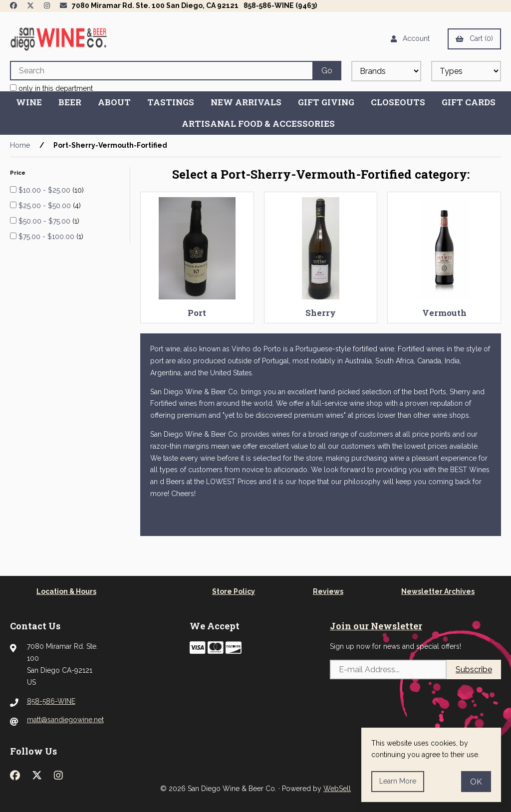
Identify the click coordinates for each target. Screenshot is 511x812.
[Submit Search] (327, 71)
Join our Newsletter (376, 626)
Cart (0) (474, 38)
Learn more (398, 781)
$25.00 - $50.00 (46, 206)
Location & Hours (66, 591)
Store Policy (234, 591)
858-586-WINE (51, 701)
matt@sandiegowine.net (65, 720)
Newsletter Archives (438, 591)
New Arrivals (246, 102)
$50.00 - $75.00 (45, 221)
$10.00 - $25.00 (45, 190)
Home (20, 145)
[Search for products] (161, 71)
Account (410, 38)
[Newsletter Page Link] (63, 5)
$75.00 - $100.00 (47, 237)
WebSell (337, 789)
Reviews (328, 591)
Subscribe (474, 670)
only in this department (51, 88)
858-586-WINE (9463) (280, 5)
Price (18, 173)
